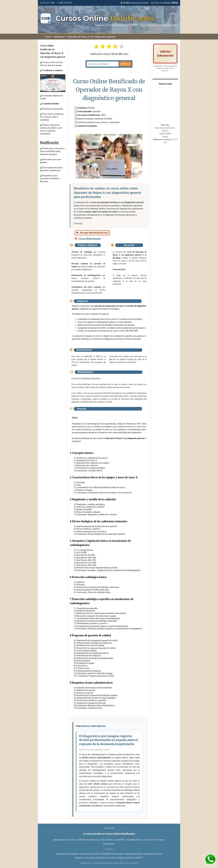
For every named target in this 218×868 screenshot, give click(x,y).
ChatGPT (139, 858)
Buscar (125, 64)
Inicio (47, 37)
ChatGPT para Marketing (88, 840)
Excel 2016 (148, 840)
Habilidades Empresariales (112, 854)
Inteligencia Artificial (125, 858)
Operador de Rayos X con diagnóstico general (91, 37)
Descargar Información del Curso (92, 233)
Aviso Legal (109, 828)
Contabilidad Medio (134, 840)
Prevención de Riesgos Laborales (100, 858)
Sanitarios (59, 37)
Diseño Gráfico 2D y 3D (90, 854)
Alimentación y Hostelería (67, 854)
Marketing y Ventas (134, 854)
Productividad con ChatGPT (112, 840)
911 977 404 (47, 3)
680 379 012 (64, 3)
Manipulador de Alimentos (65, 840)
